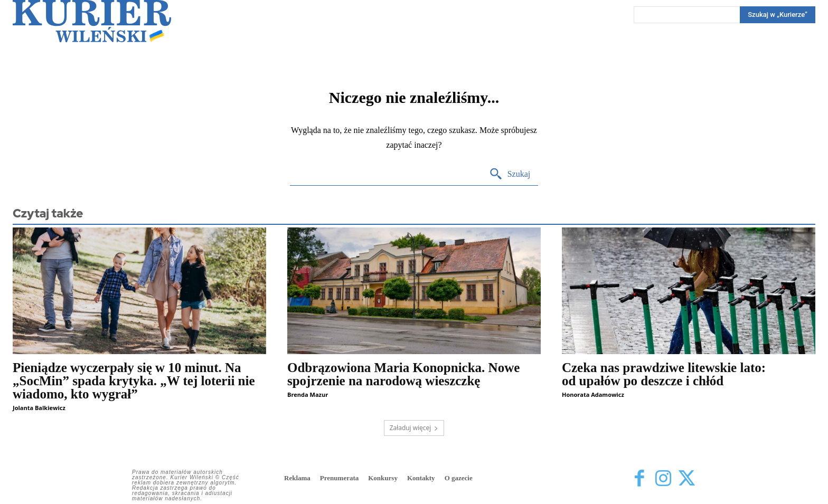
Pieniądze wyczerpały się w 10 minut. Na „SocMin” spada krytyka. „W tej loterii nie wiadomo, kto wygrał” (134, 381)
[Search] (778, 15)
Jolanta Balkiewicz (39, 408)
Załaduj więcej (414, 428)
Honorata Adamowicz (593, 394)
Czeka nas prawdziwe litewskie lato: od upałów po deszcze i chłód (664, 374)
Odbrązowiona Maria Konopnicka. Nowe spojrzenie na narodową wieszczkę (403, 374)
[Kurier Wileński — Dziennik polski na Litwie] (92, 21)
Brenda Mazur (308, 394)
